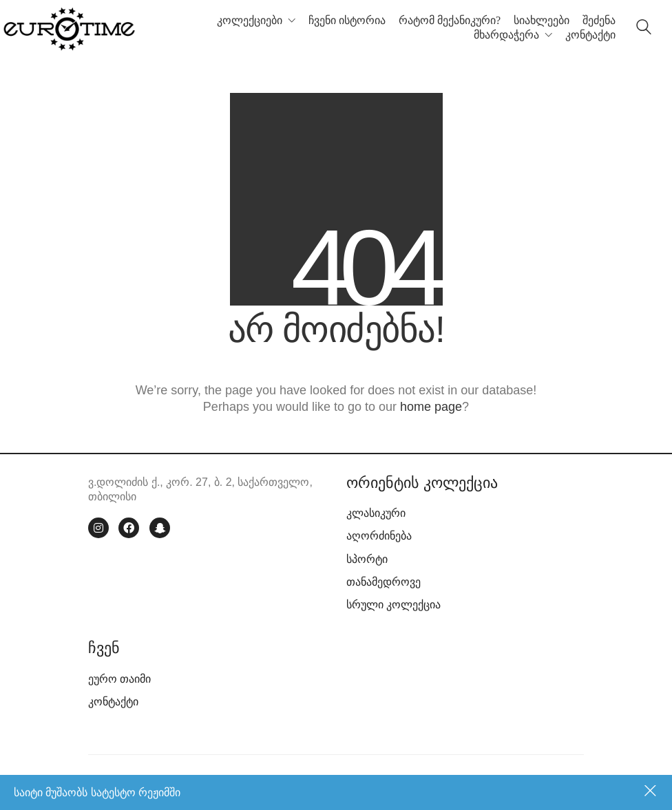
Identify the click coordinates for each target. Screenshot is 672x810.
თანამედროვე (384, 582)
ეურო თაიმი (119, 679)
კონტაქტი (113, 702)
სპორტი (367, 559)
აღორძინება (379, 536)
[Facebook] (129, 528)
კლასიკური (376, 513)
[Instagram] (98, 528)
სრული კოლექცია (393, 605)
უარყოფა (651, 792)
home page (431, 407)
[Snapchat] (160, 528)
